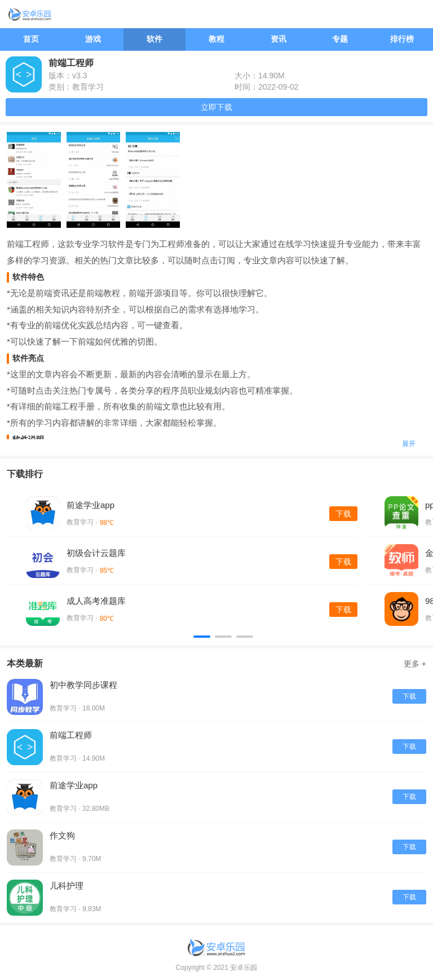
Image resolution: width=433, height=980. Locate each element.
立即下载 (216, 107)
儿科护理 (67, 886)
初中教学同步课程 (83, 685)
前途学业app (90, 505)
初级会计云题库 (96, 553)
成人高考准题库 (96, 601)
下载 (343, 514)
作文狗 (62, 835)
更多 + (415, 664)
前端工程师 (71, 735)
